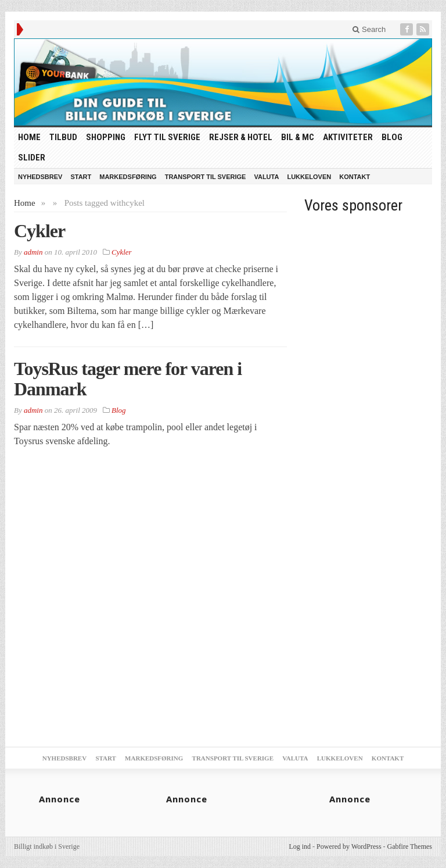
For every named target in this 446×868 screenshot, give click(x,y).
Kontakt (355, 177)
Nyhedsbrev (40, 177)
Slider (32, 158)
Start (81, 177)
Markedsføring (128, 177)
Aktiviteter (348, 137)
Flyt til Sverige (167, 137)
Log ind (300, 846)
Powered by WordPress (349, 846)
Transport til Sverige (206, 177)
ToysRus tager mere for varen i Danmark (128, 379)
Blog (392, 137)
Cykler (39, 231)
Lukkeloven (309, 177)
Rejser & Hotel (241, 137)
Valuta (266, 177)
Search (369, 29)
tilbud (63, 137)
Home (25, 203)
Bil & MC (298, 137)
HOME (29, 137)
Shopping (106, 137)
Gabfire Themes (410, 846)
